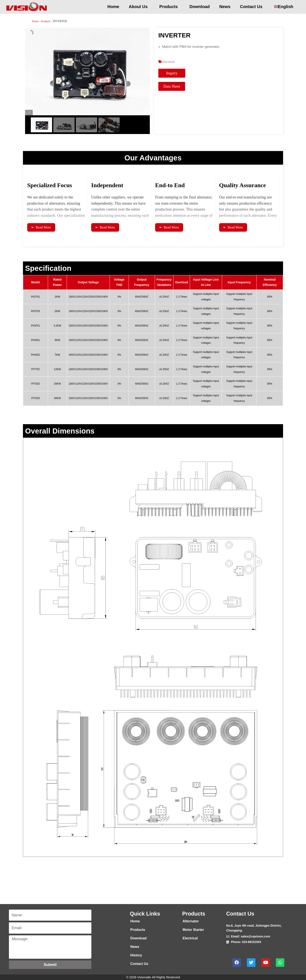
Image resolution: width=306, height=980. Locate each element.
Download (200, 7)
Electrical (169, 62)
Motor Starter (193, 930)
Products (170, 7)
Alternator (191, 921)
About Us (139, 7)
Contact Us (252, 7)
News (225, 7)
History (136, 955)
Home (113, 7)
